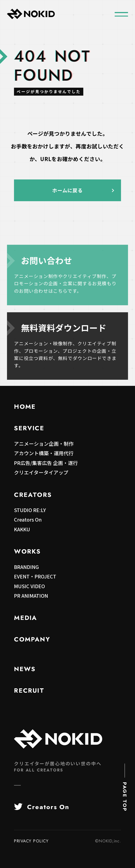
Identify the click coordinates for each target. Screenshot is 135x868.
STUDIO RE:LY (30, 510)
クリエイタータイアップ (41, 472)
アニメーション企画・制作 (44, 444)
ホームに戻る (67, 190)
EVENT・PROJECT (35, 576)
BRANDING (26, 567)
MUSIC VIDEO (29, 586)
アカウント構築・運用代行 (44, 453)
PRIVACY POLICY (31, 841)
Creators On (28, 519)
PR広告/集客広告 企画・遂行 (46, 463)
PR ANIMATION (31, 596)
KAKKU (22, 529)
